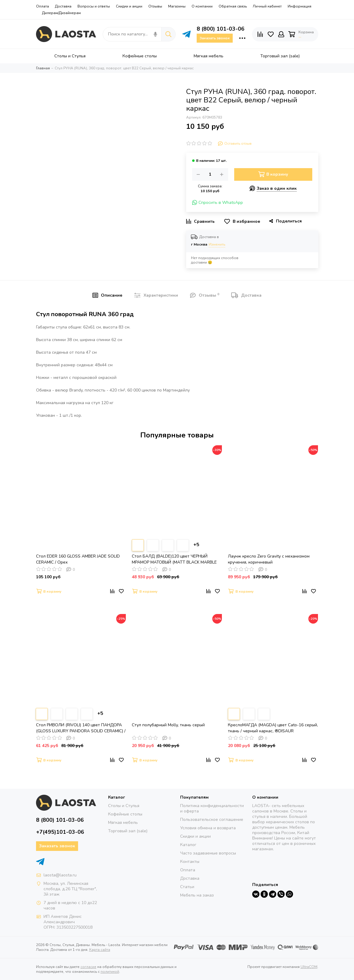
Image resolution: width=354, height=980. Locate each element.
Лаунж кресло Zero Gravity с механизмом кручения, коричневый (269, 559)
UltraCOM (309, 967)
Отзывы (155, 6)
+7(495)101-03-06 (60, 832)
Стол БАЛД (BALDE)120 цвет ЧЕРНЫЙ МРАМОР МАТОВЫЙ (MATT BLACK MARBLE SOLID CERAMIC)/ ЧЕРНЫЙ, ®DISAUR (174, 559)
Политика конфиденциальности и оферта (212, 808)
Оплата (42, 6)
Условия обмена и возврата (208, 828)
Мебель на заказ (197, 895)
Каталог (188, 845)
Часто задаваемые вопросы (208, 853)
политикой (110, 972)
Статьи (187, 887)
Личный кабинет (267, 6)
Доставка (63, 6)
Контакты (190, 862)
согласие (88, 967)
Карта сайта (100, 950)
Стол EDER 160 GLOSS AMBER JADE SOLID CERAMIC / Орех (78, 559)
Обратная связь (233, 6)
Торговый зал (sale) (128, 831)
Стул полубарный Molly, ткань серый (168, 725)
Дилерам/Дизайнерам (61, 13)
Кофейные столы (125, 814)
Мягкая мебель (123, 823)
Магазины (177, 6)
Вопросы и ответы (94, 6)
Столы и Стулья (124, 806)
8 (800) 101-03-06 (221, 29)
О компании (202, 6)
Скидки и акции (129, 6)
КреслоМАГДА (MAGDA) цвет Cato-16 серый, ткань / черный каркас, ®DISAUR (273, 728)
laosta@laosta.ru (60, 875)
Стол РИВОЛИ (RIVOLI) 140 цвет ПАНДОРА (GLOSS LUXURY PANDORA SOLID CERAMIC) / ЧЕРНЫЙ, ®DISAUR (81, 728)
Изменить (217, 244)
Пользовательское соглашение (212, 820)
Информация (300, 6)
